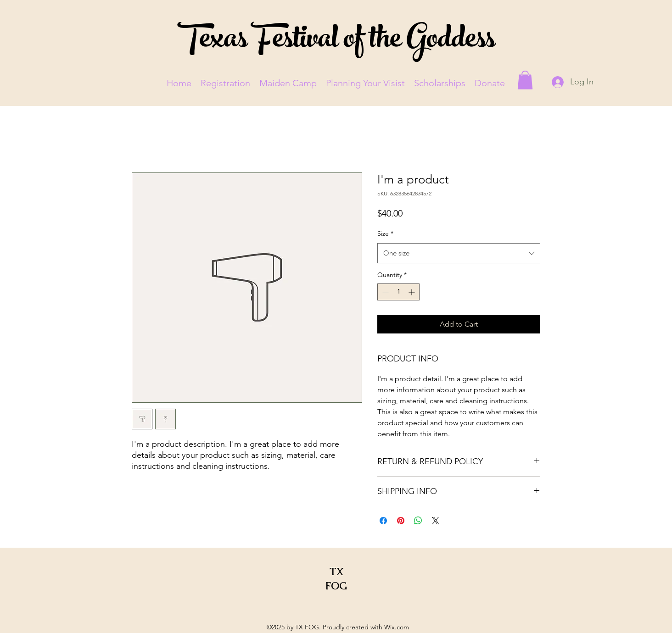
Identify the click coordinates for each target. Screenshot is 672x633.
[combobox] (459, 253)
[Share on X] (436, 521)
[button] (525, 80)
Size (385, 233)
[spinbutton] (398, 292)
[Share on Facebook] (383, 521)
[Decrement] (384, 292)
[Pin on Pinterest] (401, 521)
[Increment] (412, 292)
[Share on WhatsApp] (418, 521)
